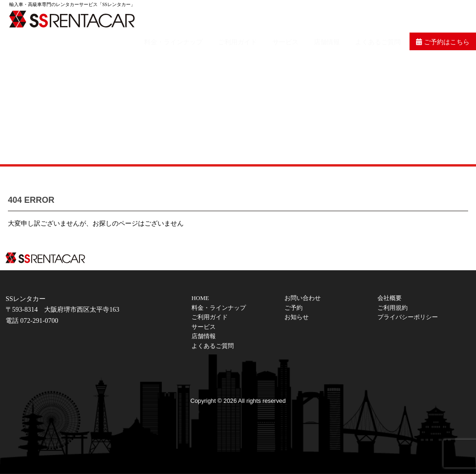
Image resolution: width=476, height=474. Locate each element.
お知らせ (297, 317)
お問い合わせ (303, 298)
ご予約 (294, 308)
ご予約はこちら (445, 17)
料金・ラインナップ (195, 17)
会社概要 (390, 298)
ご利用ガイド (256, 17)
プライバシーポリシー (408, 317)
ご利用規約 (393, 308)
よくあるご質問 (384, 17)
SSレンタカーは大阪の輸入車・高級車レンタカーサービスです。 (79, 19)
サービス (299, 17)
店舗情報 (337, 17)
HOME (200, 298)
